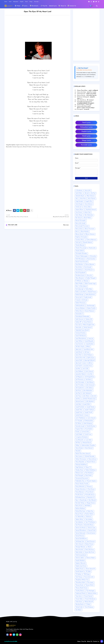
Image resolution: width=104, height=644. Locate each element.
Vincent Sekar (79, 599)
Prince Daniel (90, 492)
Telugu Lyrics (86, 140)
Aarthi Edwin (79, 193)
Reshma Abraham (80, 508)
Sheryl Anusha (79, 550)
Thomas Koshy (79, 585)
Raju (77, 500)
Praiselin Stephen (91, 481)
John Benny (89, 380)
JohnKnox (78, 399)
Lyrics (25, 6)
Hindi (27, 2)
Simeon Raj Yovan (90, 552)
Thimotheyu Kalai (80, 582)
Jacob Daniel (79, 352)
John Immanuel (90, 385)
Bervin (77, 232)
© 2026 (15, 641)
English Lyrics (86, 131)
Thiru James (90, 582)
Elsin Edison (84, 286)
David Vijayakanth (81, 273)
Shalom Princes (89, 544)
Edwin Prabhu (79, 284)
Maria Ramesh (89, 448)
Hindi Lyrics (86, 136)
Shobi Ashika (79, 552)
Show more (66, 225)
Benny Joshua (79, 229)
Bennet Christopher (81, 221)
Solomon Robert (91, 558)
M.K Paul (78, 443)
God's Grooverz (80, 319)
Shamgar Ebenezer (80, 547)
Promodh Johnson (90, 495)
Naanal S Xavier (91, 462)
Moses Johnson (92, 459)
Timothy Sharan (80, 591)
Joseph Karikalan (80, 407)
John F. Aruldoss (80, 385)
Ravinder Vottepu (80, 503)
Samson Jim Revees (81, 528)
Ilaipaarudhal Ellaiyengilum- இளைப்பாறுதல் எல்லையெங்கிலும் (86, 107)
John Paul (78, 393)
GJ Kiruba (85, 300)
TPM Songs (87, 574)
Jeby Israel (78, 363)
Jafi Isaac (87, 352)
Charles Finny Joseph (81, 248)
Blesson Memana (90, 234)
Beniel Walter (88, 218)
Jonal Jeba (78, 404)
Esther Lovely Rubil (81, 292)
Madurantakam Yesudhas (88, 445)
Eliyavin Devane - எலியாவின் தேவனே (87, 95)
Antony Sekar (87, 207)
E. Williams (79, 281)
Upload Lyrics (53, 6)
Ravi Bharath (92, 500)
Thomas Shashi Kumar (82, 588)
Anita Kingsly (79, 204)
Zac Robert (78, 610)
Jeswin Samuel (89, 371)
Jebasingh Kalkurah (90, 360)
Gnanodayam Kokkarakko (82, 317)
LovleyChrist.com (9, 641)
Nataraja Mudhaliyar (81, 465)
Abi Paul (93, 193)
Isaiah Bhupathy (89, 341)
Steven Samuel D (90, 569)
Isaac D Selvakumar (81, 336)
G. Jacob (78, 300)
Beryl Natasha (85, 232)
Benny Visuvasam (90, 229)
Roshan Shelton (89, 514)
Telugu (31, 2)
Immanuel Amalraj (80, 333)
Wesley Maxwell (89, 602)
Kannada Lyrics (86, 145)
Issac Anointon (79, 344)
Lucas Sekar (89, 440)
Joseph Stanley (91, 407)
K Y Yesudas (79, 421)
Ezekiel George (79, 295)
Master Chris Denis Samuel (83, 454)
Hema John (79, 327)
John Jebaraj (89, 388)
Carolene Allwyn (80, 240)
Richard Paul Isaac (80, 511)
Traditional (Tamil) (81, 593)
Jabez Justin (79, 349)
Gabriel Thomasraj (80, 303)
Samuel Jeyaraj (91, 533)
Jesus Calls (86, 369)
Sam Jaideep (89, 519)
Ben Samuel (79, 218)
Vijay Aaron (79, 596)
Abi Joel (87, 193)
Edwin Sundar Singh (90, 284)
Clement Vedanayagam (82, 256)
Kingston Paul (79, 429)
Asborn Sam (87, 212)
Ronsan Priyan (79, 514)
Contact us (96, 641)
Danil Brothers (79, 264)
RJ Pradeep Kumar (80, 497)
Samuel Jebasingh (80, 533)
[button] (97, 6)
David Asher (79, 267)
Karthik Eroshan (91, 426)
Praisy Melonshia (80, 487)
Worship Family (80, 604)
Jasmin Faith (79, 360)
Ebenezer (86, 281)
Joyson (87, 415)
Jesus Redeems (79, 371)
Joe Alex (90, 374)
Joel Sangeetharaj (90, 377)
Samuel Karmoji (80, 536)
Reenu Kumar (79, 506)
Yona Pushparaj (89, 607)
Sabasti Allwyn (79, 519)
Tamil (10, 2)
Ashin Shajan (79, 215)
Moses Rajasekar (80, 462)
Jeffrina (90, 363)
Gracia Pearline (88, 322)
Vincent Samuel (88, 596)
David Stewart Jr (89, 270)
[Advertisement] (39, 29)
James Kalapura (88, 355)
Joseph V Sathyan (89, 410)
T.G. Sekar (88, 572)
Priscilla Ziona (79, 495)
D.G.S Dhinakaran (80, 259)
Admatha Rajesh (80, 196)
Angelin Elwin (89, 201)
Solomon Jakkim (80, 558)
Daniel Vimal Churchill (82, 262)
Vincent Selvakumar (90, 599)
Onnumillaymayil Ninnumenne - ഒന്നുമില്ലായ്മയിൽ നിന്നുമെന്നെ (86, 102)
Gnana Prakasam (90, 311)
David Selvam (79, 270)
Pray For (44, 6)
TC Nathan (79, 574)
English (22, 2)
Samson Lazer (92, 528)
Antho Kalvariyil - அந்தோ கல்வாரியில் (87, 94)
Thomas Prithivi (90, 585)
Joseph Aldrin (87, 404)
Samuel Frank (92, 530)
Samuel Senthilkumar (81, 539)
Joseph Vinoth (88, 412)
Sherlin (89, 547)
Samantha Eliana (89, 525)
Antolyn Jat (79, 207)
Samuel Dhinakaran (81, 530)
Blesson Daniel (79, 234)
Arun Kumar (79, 212)
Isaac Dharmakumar (81, 338)
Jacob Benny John (89, 349)
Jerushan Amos (88, 366)
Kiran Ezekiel (89, 429)
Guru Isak (78, 325)
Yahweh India (79, 607)
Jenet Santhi (79, 366)
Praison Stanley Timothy (82, 484)
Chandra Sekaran (87, 242)
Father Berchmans (90, 295)
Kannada (36, 2)
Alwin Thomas (92, 199)
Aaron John (88, 190)
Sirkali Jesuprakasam (81, 555)
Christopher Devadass (81, 253)
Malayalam (16, 2)
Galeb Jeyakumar (80, 306)
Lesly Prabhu (79, 434)
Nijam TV (88, 467)
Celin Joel (78, 242)
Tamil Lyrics (86, 123)
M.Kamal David (87, 443)
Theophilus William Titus (82, 580)
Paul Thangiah (79, 476)
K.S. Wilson (78, 423)
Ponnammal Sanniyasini (82, 478)
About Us (62, 6)
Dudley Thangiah (91, 278)
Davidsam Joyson (80, 275)
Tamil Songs (79, 577)
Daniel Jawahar (91, 259)
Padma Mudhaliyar (91, 470)
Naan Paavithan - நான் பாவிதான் (88, 90)
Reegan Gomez (91, 503)
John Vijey (78, 396)
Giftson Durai (79, 311)
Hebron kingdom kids (88, 325)
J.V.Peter (88, 347)
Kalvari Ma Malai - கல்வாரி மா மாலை (87, 92)
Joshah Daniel (79, 415)
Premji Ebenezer (80, 492)
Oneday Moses (79, 470)
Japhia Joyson (91, 358)
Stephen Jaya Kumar (81, 566)
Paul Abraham (89, 473)
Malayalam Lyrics (86, 127)
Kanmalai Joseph (80, 426)
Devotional (34, 6)
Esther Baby (89, 289)
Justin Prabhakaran (81, 418)
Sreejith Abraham (80, 561)
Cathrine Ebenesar (91, 240)
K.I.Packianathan (89, 421)
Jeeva (85, 363)
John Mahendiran (88, 391)
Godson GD (89, 319)
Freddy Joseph (88, 297)
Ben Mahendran (89, 215)
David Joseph (88, 267)
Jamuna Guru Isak (80, 358)
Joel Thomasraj (80, 380)
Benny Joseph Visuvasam (82, 226)
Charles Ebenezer (80, 245)
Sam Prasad (79, 525)
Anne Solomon (89, 204)
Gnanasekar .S (79, 314)
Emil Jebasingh (80, 289)
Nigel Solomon (80, 467)
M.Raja (77, 445)
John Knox (78, 391)
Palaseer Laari (79, 473)
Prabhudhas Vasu (80, 481)
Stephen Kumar (80, 569)
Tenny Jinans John (89, 577)
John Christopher (80, 382)
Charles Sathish (80, 251)
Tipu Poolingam (90, 591)
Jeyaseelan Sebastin (81, 374)
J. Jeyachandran (90, 344)
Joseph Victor (79, 412)
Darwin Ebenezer (90, 264)
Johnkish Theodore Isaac (89, 399)
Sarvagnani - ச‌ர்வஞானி (83, 109)
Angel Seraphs (79, 201)
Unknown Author (92, 593)
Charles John (92, 248)
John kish (94, 396)
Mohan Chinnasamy (81, 459)
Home (6, 2)
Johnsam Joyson (80, 402)
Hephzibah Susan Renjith (82, 330)
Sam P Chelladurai (90, 522)
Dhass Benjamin (80, 278)
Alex (77, 199)
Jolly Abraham (90, 402)
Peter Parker (89, 476)
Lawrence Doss (85, 432)
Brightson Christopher (81, 237)
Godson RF (78, 322)
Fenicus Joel (79, 297)
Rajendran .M (91, 497)
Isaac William (79, 341)
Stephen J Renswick (81, 563)
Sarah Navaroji (91, 541)
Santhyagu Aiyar (80, 541)
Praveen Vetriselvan (81, 489)
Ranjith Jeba (83, 500)
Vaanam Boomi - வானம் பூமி (84, 105)
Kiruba (77, 432)
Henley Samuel (88, 327)
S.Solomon (89, 517)
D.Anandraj (93, 256)
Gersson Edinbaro (80, 308)
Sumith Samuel (80, 572)
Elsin (77, 286)
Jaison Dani (79, 355)
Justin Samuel (91, 418)
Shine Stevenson (90, 550)
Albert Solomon (91, 196)
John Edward (90, 382)
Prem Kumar (91, 489)
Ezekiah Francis (92, 292)
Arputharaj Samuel (91, 210)
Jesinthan (78, 369)
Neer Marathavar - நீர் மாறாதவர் (85, 100)
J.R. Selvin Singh (80, 347)
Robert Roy (90, 511)
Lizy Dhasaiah (79, 440)
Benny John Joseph (80, 223)
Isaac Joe (91, 338)
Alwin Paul (83, 199)
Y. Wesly (88, 604)
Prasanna (89, 487)
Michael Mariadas (90, 456)
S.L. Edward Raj (80, 517)
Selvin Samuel (79, 544)
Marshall (78, 451)
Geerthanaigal (91, 306)
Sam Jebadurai (79, 522)
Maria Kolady (79, 448)
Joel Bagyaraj (79, 377)
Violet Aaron (79, 602)
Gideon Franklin (91, 308)
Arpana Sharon (80, 210)
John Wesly (86, 396)
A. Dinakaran (79, 190)
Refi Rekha (88, 506)
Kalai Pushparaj (88, 423)
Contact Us (72, 6)
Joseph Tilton (79, 410)
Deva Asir (90, 275)
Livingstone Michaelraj (82, 437)
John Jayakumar (80, 388)
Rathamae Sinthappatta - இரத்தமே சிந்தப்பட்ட (86, 98)
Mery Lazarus (79, 456)
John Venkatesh (87, 393)
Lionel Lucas (88, 434)
